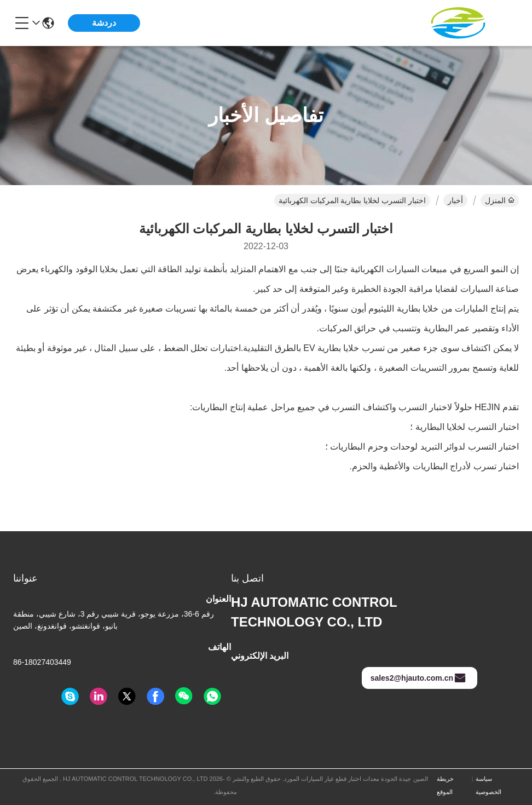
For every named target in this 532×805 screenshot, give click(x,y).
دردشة (104, 23)
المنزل (500, 200)
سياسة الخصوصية (488, 785)
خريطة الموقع (445, 785)
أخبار (455, 200)
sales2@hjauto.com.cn (418, 678)
